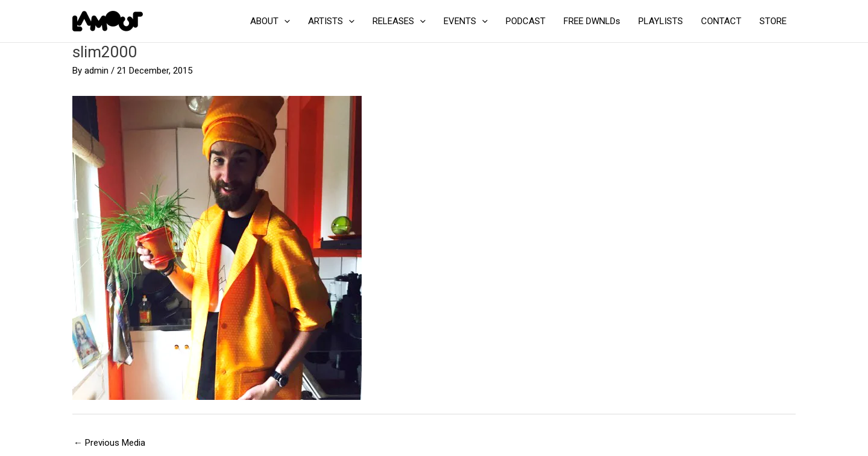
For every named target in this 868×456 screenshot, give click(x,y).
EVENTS (466, 21)
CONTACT (721, 21)
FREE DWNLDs (592, 21)
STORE (773, 21)
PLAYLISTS (661, 21)
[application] (284, 21)
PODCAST (526, 21)
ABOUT (270, 21)
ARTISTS (331, 21)
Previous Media (109, 443)
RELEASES (399, 21)
